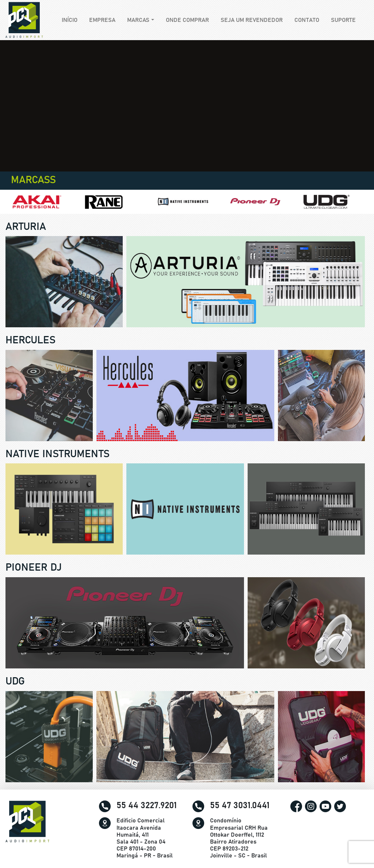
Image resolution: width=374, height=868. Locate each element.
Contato (307, 20)
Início (72, 19)
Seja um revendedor (252, 20)
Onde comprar (187, 20)
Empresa (102, 20)
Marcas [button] (138, 20)
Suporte (343, 20)
